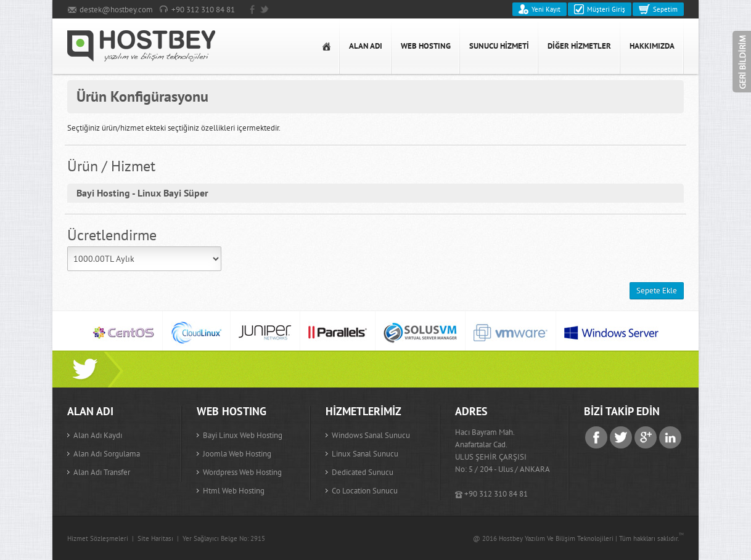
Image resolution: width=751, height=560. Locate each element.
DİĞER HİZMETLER (579, 46)
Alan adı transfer (102, 472)
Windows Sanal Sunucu (371, 435)
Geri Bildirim (742, 62)
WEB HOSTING (426, 46)
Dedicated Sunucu (363, 472)
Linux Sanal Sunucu (365, 454)
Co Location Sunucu (365, 491)
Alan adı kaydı (98, 435)
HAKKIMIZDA (652, 46)
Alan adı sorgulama (107, 454)
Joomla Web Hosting (237, 454)
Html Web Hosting (234, 491)
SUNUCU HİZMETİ (499, 46)
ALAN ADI (366, 46)
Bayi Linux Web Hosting (243, 435)
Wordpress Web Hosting (242, 472)
